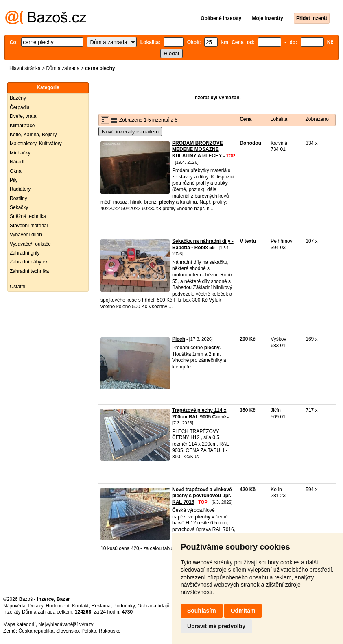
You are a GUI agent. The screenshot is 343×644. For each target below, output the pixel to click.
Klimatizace (22, 126)
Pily (14, 180)
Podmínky (124, 606)
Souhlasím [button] (202, 611)
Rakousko (110, 631)
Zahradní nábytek (29, 262)
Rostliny (19, 198)
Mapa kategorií (19, 624)
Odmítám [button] (243, 611)
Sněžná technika (28, 216)
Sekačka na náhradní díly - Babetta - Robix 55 (203, 244)
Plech (179, 339)
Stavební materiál (29, 226)
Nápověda (14, 606)
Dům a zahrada (63, 68)
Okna (16, 171)
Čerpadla (20, 107)
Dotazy (35, 606)
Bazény (18, 98)
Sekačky (19, 207)
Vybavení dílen (26, 235)
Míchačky (20, 153)
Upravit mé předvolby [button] (216, 626)
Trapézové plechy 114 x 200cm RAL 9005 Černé (199, 413)
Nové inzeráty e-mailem (130, 132)
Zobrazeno (317, 119)
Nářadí (17, 162)
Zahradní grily (25, 253)
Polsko (89, 631)
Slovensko (67, 631)
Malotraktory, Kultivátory (36, 144)
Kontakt (80, 606)
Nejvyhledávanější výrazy (66, 624)
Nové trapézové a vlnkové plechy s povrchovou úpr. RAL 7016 (202, 496)
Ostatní (18, 287)
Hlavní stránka (25, 68)
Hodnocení (58, 606)
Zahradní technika (29, 271)
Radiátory (20, 189)
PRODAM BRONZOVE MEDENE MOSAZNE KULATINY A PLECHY (198, 149)
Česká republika (36, 631)
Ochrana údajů (154, 606)
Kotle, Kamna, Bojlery (33, 135)
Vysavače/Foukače (30, 244)
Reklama (101, 606)
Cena (246, 119)
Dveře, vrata (23, 116)
